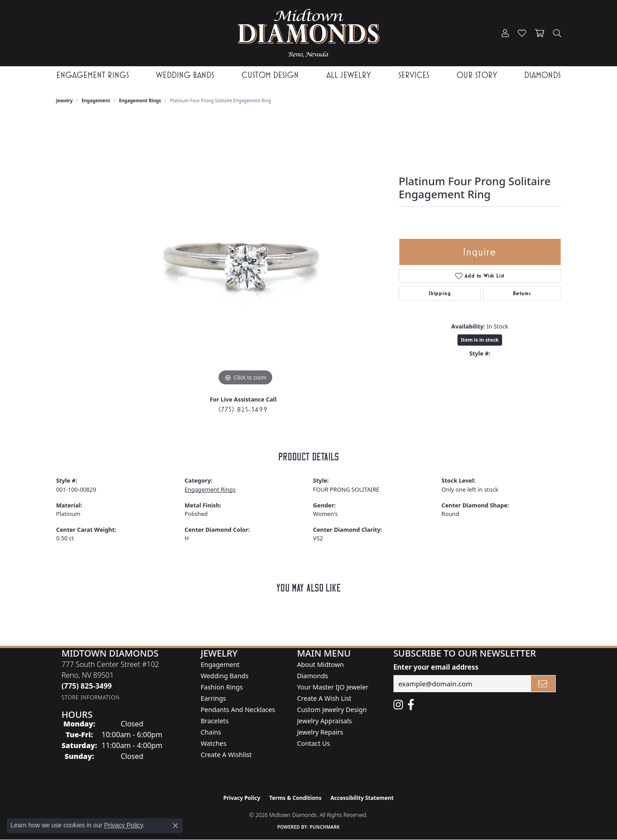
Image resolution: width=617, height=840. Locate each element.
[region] (246, 253)
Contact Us (313, 743)
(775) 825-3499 (243, 409)
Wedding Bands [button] (185, 75)
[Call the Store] (87, 686)
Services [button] (414, 75)
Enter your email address (436, 667)
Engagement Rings (140, 100)
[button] (505, 33)
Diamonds (542, 75)
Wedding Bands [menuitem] (224, 676)
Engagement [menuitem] (220, 664)
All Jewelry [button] (349, 75)
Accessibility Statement (362, 798)
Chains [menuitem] (211, 732)
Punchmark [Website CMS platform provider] (325, 827)
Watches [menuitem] (213, 743)
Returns (522, 293)
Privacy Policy (242, 798)
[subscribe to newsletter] (543, 684)
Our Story (477, 75)
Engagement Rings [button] (93, 75)
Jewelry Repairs (320, 732)
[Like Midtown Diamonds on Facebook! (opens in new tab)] (411, 705)
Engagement (96, 100)
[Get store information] (90, 697)
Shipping (440, 293)
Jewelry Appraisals (324, 721)
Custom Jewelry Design (332, 710)
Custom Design (270, 75)
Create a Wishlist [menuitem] (226, 755)
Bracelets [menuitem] (215, 721)
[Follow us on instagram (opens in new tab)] (398, 705)
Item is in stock (480, 340)
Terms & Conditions (295, 798)
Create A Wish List (324, 698)
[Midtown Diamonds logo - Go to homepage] (308, 33)
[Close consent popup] (175, 826)
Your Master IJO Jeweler (333, 687)
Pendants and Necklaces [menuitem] (238, 710)
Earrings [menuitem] (213, 698)
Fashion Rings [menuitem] (222, 687)
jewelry (65, 100)
